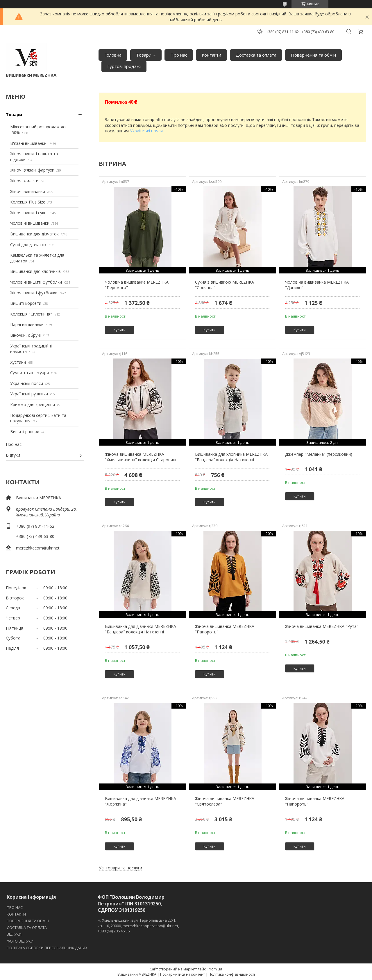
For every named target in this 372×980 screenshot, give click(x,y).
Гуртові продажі (124, 66)
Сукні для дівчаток (28, 245)
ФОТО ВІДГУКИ (20, 941)
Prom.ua (215, 969)
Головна (113, 55)
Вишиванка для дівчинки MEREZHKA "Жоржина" (141, 801)
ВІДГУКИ (14, 934)
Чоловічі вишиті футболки (36, 282)
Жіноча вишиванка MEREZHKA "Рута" (322, 626)
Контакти (211, 55)
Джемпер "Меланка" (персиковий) (319, 454)
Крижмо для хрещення (33, 405)
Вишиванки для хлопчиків (35, 271)
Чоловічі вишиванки (30, 223)
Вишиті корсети (26, 303)
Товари (144, 55)
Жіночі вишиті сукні (29, 213)
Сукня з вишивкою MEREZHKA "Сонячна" (225, 285)
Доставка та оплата (256, 55)
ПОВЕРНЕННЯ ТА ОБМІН (28, 921)
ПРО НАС (15, 907)
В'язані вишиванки (29, 143)
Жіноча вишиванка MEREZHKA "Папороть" (225, 629)
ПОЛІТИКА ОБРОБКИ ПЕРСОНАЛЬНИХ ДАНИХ (47, 948)
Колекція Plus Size (28, 202)
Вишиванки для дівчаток (34, 234)
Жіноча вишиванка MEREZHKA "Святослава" (225, 801)
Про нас (179, 55)
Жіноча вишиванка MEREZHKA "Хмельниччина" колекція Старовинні (142, 457)
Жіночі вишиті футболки (34, 293)
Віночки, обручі (25, 335)
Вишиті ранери (25, 432)
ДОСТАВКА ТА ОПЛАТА (27, 927)
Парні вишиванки (27, 324)
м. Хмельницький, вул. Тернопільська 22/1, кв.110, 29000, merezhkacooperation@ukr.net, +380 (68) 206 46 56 (138, 925)
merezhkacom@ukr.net (38, 548)
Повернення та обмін (313, 55)
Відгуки (13, 455)
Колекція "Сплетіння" (32, 314)
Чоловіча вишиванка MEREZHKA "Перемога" (137, 285)
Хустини (18, 362)
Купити (119, 330)
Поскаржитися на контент (183, 974)
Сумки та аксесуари (29, 373)
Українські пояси (27, 383)
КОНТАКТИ (16, 914)
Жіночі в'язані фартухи (32, 170)
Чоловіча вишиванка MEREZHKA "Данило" (317, 285)
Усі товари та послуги (120, 868)
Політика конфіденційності (232, 974)
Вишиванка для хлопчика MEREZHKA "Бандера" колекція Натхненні (231, 457)
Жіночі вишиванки (28, 191)
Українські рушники (29, 394)
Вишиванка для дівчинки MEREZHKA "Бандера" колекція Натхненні (141, 629)
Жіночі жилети (24, 181)
